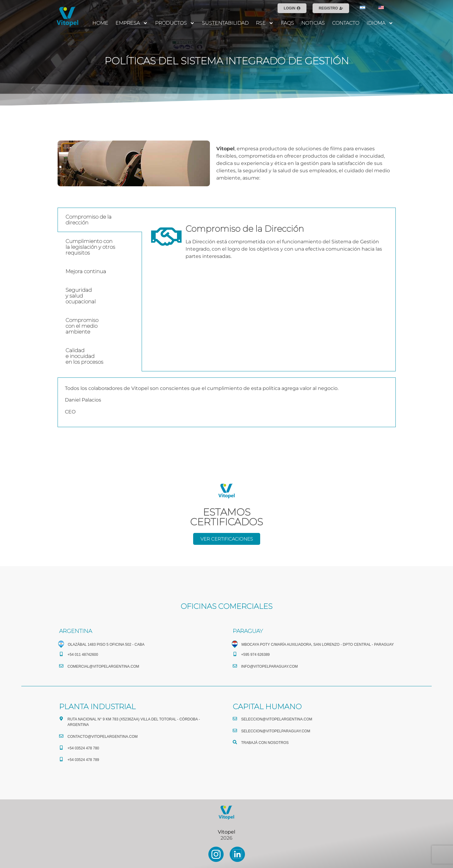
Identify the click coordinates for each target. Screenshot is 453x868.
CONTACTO (346, 23)
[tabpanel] (269, 241)
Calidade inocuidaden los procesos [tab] (84, 356)
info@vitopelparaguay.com (270, 666)
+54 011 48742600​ (83, 655)
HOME (100, 23)
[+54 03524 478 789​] (61, 759)
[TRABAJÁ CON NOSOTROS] (235, 742)
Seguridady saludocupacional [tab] (81, 296)
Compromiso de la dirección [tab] (88, 220)
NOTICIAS (313, 23)
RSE (265, 23)
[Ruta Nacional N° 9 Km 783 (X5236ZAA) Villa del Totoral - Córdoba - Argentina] (61, 719)
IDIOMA (380, 23)
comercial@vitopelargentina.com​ (103, 666)
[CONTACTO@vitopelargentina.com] (61, 736)
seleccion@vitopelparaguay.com (276, 731)
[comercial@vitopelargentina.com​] (61, 666)
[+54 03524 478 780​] (61, 748)
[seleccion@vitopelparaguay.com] (235, 730)
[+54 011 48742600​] (61, 654)
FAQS (287, 23)
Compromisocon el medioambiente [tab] (82, 326)
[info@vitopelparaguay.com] (235, 666)
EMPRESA (132, 23)
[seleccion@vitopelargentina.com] (235, 719)
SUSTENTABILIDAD (225, 23)
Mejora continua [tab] (86, 271)
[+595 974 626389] (235, 654)
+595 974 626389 (256, 655)
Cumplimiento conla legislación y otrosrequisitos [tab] (90, 247)
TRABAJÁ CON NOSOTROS (265, 743)
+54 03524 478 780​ (83, 748)
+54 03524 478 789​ (83, 760)
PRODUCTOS (175, 23)
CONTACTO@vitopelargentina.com (103, 737)
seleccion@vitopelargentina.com (277, 719)
